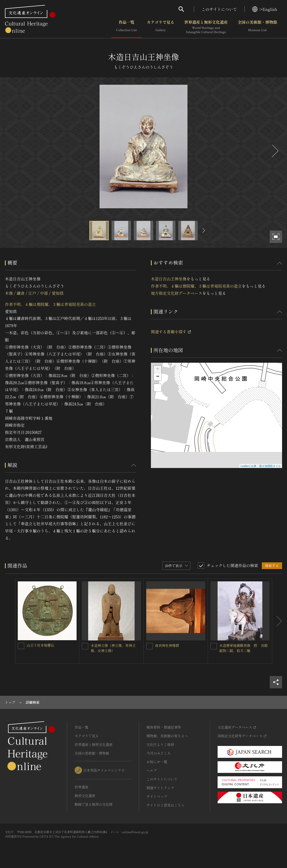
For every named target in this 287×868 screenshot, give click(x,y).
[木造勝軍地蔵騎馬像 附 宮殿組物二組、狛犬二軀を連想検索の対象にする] (214, 646)
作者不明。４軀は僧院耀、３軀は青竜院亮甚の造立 (50, 304)
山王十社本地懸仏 (41, 645)
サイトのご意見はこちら (165, 805)
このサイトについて (219, 9)
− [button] (158, 377)
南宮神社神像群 (167, 645)
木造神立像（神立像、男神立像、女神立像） (113, 648)
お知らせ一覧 (157, 762)
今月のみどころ (159, 753)
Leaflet (245, 466)
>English (265, 9)
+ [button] (158, 369)
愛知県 (58, 293)
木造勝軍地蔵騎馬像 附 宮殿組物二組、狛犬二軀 (244, 648)
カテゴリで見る (161, 27)
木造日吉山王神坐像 (169, 279)
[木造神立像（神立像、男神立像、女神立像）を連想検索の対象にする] (85, 646)
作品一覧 (127, 27)
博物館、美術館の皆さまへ (167, 736)
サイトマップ (157, 796)
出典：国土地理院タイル (266, 466)
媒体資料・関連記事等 (164, 727)
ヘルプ (152, 770)
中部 (44, 293)
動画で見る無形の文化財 (94, 804)
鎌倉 (20, 293)
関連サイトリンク (160, 788)
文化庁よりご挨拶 (160, 744)
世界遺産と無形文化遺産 (206, 27)
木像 (9, 293)
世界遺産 (82, 787)
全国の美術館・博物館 (257, 27)
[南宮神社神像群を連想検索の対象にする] (149, 646)
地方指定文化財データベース (177, 293)
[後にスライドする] (275, 151)
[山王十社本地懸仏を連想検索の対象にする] (21, 646)
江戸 (32, 293)
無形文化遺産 (85, 796)
